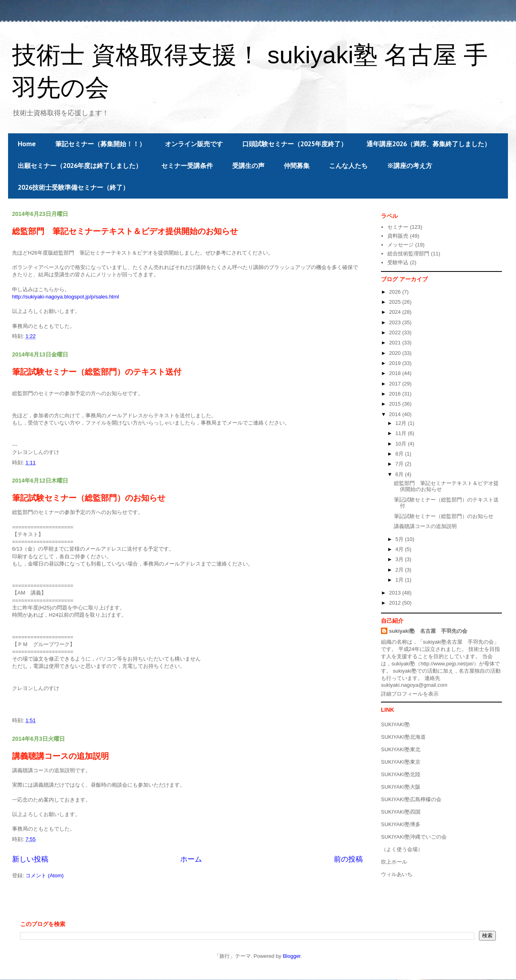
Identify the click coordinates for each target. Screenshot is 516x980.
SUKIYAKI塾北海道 (403, 737)
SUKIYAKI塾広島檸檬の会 (411, 799)
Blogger (291, 956)
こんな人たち (348, 166)
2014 (396, 414)
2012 (396, 603)
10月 (402, 444)
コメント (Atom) (45, 875)
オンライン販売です (194, 144)
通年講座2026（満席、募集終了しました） (429, 144)
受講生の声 (248, 166)
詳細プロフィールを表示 (410, 694)
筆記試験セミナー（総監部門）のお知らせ (89, 498)
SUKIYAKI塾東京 (401, 762)
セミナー (398, 227)
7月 (400, 464)
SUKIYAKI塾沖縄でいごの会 (414, 837)
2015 (396, 404)
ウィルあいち (397, 874)
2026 (396, 292)
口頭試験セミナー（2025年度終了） (295, 144)
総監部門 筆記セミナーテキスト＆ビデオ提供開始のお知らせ (125, 231)
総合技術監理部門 (408, 254)
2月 (400, 570)
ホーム (191, 859)
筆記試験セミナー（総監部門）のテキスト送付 (97, 372)
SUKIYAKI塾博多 (401, 824)
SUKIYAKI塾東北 (401, 749)
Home (27, 144)
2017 (396, 384)
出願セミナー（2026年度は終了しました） (80, 166)
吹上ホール (394, 862)
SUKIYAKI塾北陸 (401, 774)
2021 (396, 343)
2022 (396, 333)
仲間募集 (297, 166)
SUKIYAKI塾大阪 (401, 787)
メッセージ (401, 245)
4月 (400, 549)
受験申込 (398, 262)
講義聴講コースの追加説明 (60, 756)
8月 (400, 454)
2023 (396, 322)
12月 (402, 423)
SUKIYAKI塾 (395, 724)
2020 (396, 353)
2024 (396, 312)
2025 (396, 302)
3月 (400, 559)
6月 (400, 474)
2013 (396, 593)
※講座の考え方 (410, 166)
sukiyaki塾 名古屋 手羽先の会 (428, 631)
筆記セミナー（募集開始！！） (100, 144)
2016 (396, 394)
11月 (402, 433)
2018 (396, 373)
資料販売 (398, 236)
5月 (400, 539)
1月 (400, 580)
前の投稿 (348, 859)
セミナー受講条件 (187, 166)
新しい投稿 (30, 859)
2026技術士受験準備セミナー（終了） (73, 187)
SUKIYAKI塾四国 (401, 812)
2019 (396, 363)
